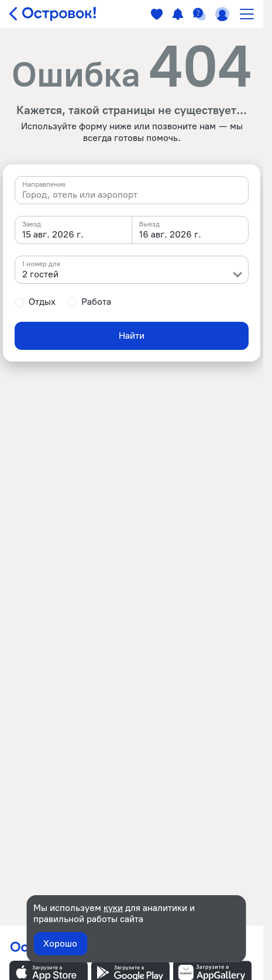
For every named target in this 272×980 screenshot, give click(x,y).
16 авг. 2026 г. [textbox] (170, 234)
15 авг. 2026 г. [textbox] (53, 234)
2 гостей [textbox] (40, 274)
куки (113, 908)
